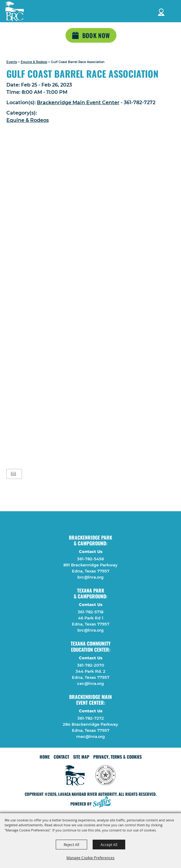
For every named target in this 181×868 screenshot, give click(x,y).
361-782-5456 (90, 559)
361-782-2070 (91, 665)
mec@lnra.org (90, 736)
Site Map (81, 757)
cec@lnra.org (90, 683)
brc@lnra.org (90, 577)
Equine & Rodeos (34, 62)
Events (12, 62)
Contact (61, 757)
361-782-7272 (91, 718)
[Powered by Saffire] (104, 802)
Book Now (96, 35)
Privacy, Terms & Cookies (117, 757)
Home (45, 757)
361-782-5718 (90, 612)
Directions (161, 11)
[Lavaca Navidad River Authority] (15, 11)
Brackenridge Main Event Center (78, 103)
